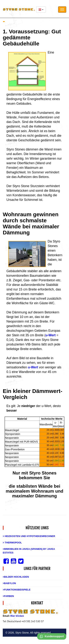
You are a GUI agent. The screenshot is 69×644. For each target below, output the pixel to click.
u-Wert (51, 335)
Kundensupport (52, 636)
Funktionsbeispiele (17, 590)
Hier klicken (17, 616)
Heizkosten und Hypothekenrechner (29, 536)
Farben (8, 596)
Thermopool (12, 543)
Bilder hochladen (16, 577)
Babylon (9, 583)
